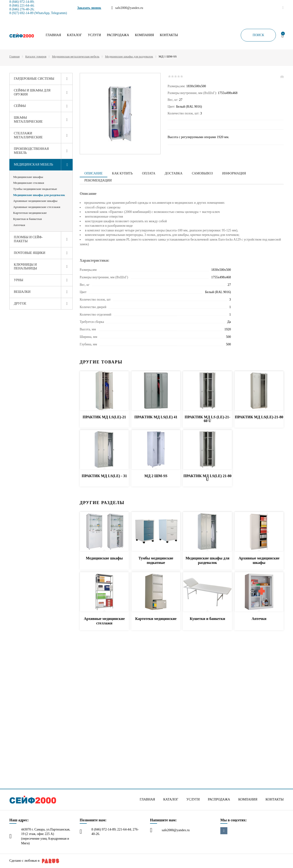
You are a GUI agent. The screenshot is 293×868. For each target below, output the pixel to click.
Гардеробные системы (34, 79)
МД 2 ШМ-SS (156, 476)
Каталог (75, 35)
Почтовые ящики (30, 253)
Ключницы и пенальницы (25, 267)
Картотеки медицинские (30, 213)
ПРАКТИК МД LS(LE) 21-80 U (207, 478)
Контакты (169, 35)
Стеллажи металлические (28, 135)
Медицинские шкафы (28, 177)
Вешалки (22, 292)
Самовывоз (202, 173)
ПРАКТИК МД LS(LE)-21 (104, 417)
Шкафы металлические (28, 120)
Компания (145, 35)
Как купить (122, 173)
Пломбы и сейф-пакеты (28, 239)
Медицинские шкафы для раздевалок (129, 56)
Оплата (149, 173)
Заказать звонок (89, 8)
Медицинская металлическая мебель (76, 56)
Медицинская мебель (34, 164)
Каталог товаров (36, 56)
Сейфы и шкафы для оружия (32, 92)
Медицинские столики (29, 183)
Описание (94, 173)
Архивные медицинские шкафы (35, 201)
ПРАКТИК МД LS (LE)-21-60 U (207, 419)
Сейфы (20, 106)
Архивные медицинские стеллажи (37, 207)
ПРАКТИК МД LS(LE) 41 (156, 417)
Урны (19, 280)
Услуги (94, 35)
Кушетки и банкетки (28, 219)
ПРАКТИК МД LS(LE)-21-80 (259, 417)
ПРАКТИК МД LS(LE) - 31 (104, 476)
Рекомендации (98, 180)
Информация (234, 173)
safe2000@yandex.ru (176, 830)
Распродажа (118, 35)
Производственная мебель (31, 151)
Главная (53, 35)
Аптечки (19, 225)
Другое (20, 304)
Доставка (174, 173)
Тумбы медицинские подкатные (35, 189)
